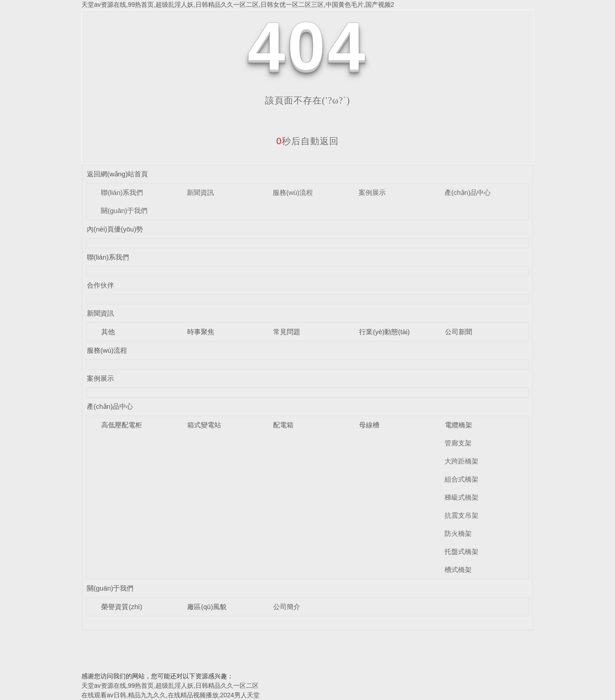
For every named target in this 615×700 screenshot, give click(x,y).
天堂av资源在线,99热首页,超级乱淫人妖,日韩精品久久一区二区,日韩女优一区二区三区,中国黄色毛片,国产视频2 (238, 5)
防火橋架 (458, 533)
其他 (108, 332)
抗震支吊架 (461, 515)
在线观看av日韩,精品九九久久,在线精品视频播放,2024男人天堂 (170, 695)
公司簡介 (287, 607)
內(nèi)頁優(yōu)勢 (115, 229)
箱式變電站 (204, 425)
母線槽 (369, 425)
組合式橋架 (461, 479)
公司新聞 (459, 332)
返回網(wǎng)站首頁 (118, 174)
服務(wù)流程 (293, 192)
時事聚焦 (201, 332)
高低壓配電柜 (122, 425)
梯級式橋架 (461, 497)
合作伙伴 (100, 285)
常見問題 (287, 332)
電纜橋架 (459, 425)
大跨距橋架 (461, 461)
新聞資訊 (200, 192)
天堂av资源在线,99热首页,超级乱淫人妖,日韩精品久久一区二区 (170, 686)
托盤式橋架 (461, 551)
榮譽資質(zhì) (122, 607)
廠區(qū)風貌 (207, 607)
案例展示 (372, 192)
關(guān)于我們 (124, 210)
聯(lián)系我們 (122, 192)
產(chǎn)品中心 (468, 192)
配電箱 (283, 425)
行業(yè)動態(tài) (384, 332)
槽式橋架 (458, 570)
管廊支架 (458, 443)
